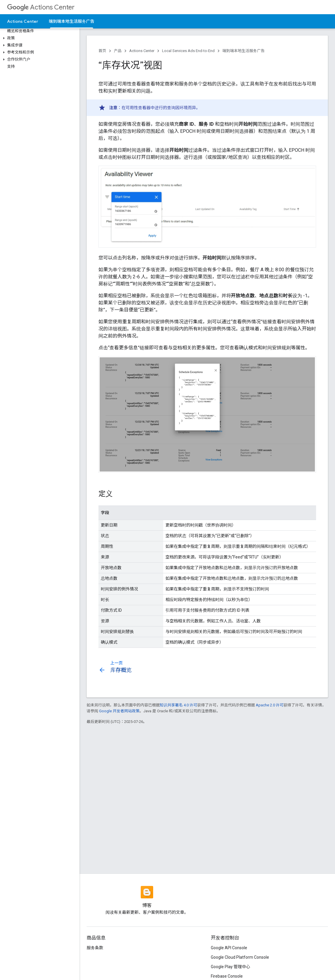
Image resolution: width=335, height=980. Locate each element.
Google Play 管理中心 (230, 967)
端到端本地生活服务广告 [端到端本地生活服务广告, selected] (72, 21)
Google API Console (229, 948)
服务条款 (95, 948)
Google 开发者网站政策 (119, 711)
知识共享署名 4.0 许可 (178, 705)
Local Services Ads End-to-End (188, 51)
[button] (39, 38)
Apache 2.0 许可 (270, 705)
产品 (118, 51)
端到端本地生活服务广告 (243, 51)
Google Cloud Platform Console (240, 957)
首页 (102, 51)
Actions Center (41, 7)
